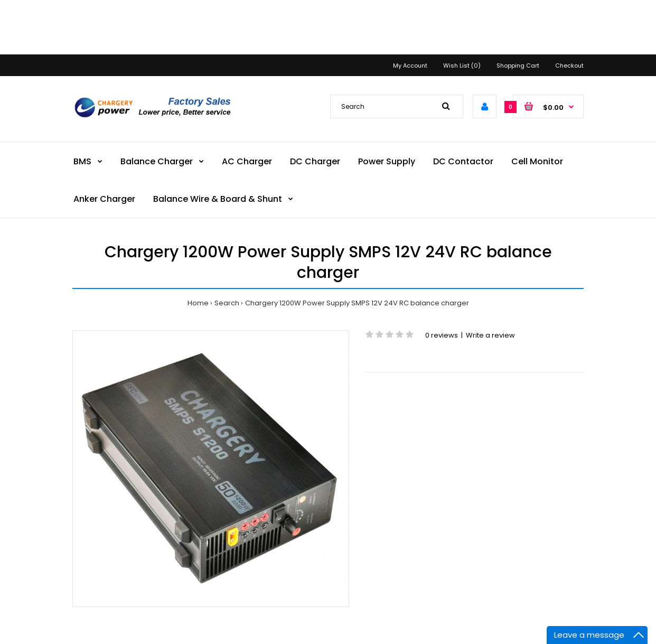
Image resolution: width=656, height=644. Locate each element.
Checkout (569, 66)
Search (227, 303)
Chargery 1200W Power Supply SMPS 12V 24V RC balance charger (357, 303)
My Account (410, 66)
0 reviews (442, 335)
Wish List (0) (462, 66)
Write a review (490, 335)
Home (198, 303)
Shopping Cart (518, 66)
